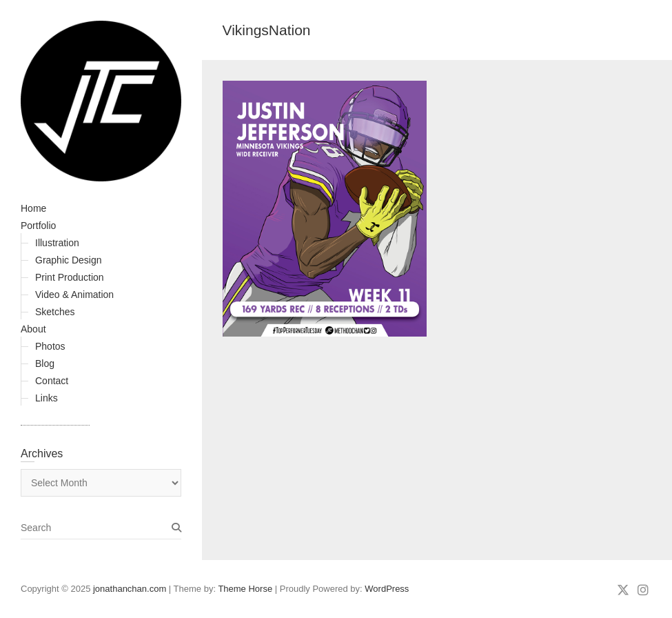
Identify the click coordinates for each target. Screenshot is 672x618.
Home (33, 208)
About (33, 329)
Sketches (55, 312)
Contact (52, 381)
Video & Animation (74, 295)
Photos (50, 346)
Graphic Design (69, 260)
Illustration (57, 243)
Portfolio (38, 226)
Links (47, 398)
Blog (45, 363)
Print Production (70, 277)
